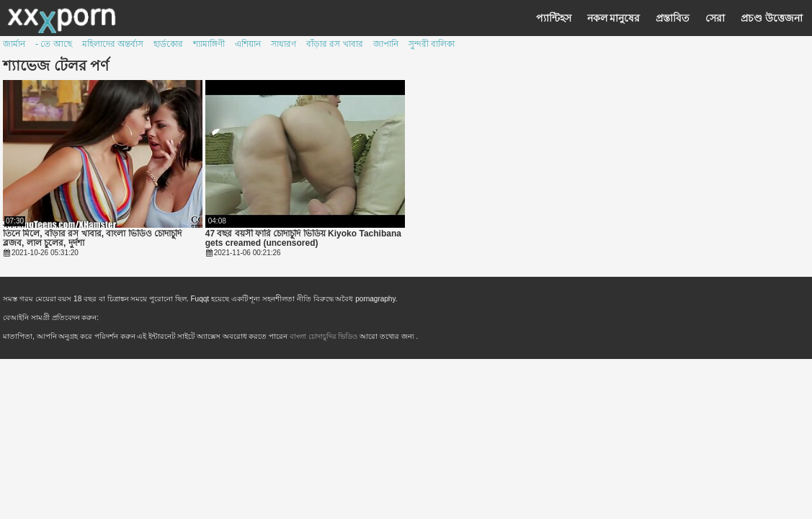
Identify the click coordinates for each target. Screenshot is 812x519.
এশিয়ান (248, 44)
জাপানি (386, 44)
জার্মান (14, 44)
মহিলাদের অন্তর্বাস (113, 44)
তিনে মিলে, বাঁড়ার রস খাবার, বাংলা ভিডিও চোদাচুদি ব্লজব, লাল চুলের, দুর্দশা (92, 239)
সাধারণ (284, 44)
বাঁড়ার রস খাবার (335, 44)
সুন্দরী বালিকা (432, 44)
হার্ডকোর (168, 44)
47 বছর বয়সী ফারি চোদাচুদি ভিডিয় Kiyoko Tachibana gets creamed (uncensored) (303, 239)
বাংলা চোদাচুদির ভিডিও (325, 336)
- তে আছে (54, 44)
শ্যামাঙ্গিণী (209, 44)
